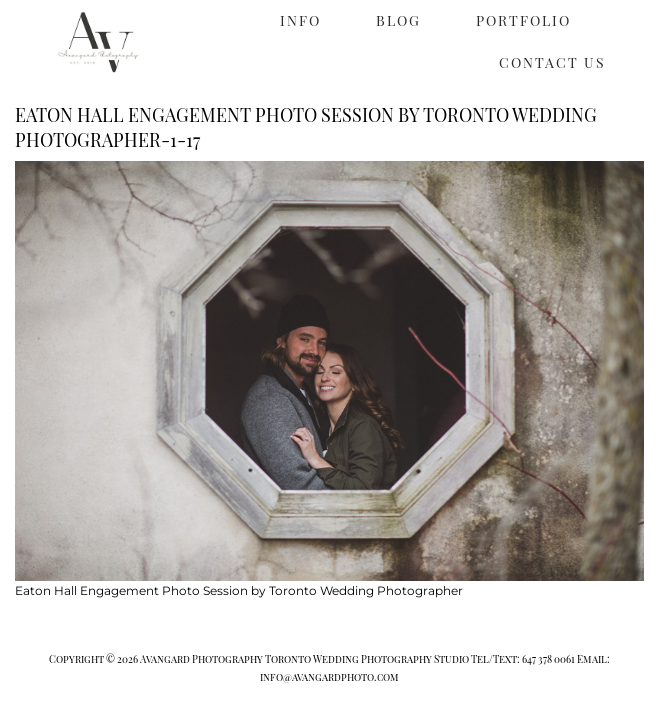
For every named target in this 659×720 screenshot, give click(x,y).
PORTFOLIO (523, 20)
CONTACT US (552, 62)
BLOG (398, 20)
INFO (300, 20)
